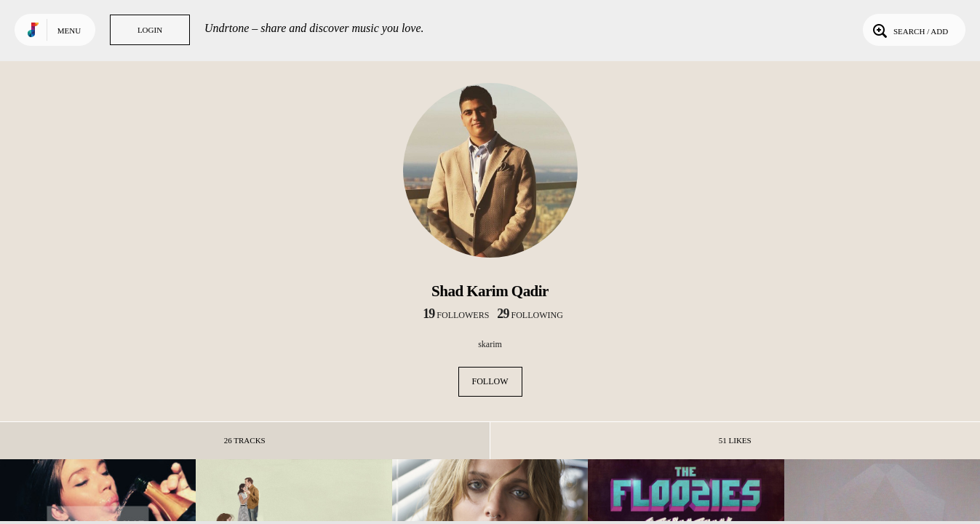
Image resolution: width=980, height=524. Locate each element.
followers (456, 315)
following (530, 315)
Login (150, 30)
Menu (69, 31)
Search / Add (909, 30)
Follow (490, 381)
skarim (490, 344)
